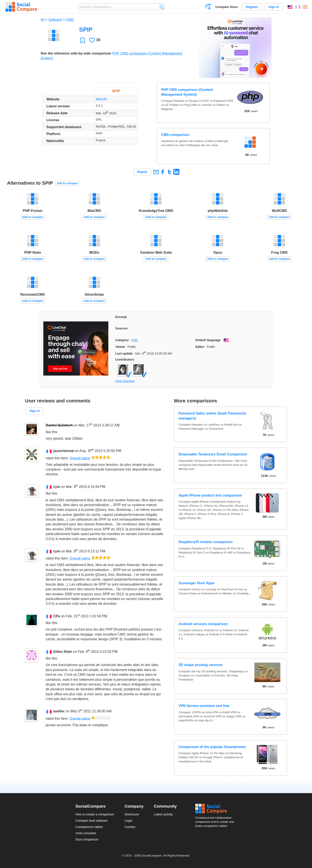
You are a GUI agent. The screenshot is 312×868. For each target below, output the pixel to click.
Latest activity (163, 814)
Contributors (125, 360)
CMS (70, 20)
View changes (125, 381)
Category (122, 340)
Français (298, 7)
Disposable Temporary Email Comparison (213, 454)
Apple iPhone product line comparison (210, 495)
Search (162, 7)
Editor (200, 347)
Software (55, 20)
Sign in (274, 7)
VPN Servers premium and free (204, 706)
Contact (130, 827)
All (42, 20)
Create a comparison (208, 7)
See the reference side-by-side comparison (76, 53)
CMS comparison (175, 135)
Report (142, 172)
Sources (121, 328)
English (290, 7)
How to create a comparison (95, 814)
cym (57, 487)
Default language (208, 340)
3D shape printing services (201, 665)
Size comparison (87, 839)
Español (305, 7)
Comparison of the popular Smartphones (212, 747)
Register (252, 7)
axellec (59, 711)
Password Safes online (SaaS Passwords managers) (212, 416)
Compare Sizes (227, 7)
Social (216, 809)
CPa (57, 616)
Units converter (86, 833)
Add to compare (67, 183)
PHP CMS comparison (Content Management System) (187, 92)
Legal (128, 821)
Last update (124, 353)
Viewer (120, 347)
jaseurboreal (64, 451)
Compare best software (92, 821)
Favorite (83, 40)
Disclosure (132, 814)
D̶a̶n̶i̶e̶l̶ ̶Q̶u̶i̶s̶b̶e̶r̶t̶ (59, 425)
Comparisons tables (89, 827)
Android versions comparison (203, 624)
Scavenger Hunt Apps (197, 583)
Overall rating (80, 458)
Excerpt (121, 317)
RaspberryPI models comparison (206, 542)
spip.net (101, 99)
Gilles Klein (63, 652)
